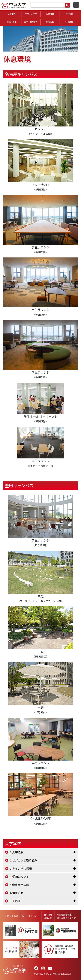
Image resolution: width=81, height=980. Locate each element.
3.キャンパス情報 (21, 868)
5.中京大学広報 (19, 885)
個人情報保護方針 (48, 916)
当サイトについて (31, 916)
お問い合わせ (12, 916)
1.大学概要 (17, 852)
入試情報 (50, 14)
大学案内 (12, 14)
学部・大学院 (31, 14)
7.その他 (15, 901)
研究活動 (50, 22)
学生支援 (69, 14)
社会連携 (69, 22)
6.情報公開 (17, 893)
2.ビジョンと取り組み (24, 860)
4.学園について (19, 877)
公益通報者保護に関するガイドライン (66, 916)
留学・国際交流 (31, 22)
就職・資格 (12, 22)
